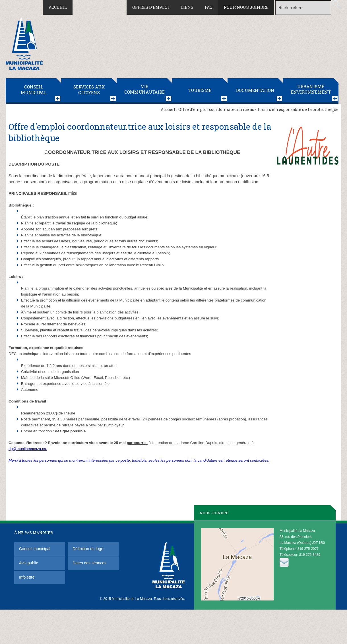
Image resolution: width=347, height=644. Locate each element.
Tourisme (200, 90)
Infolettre (27, 577)
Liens (187, 7)
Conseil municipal (34, 90)
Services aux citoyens (89, 90)
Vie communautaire (144, 89)
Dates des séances (89, 563)
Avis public (29, 563)
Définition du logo (88, 549)
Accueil (58, 7)
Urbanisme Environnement (311, 89)
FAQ (209, 7)
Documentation (255, 90)
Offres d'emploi (151, 7)
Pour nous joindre (246, 7)
